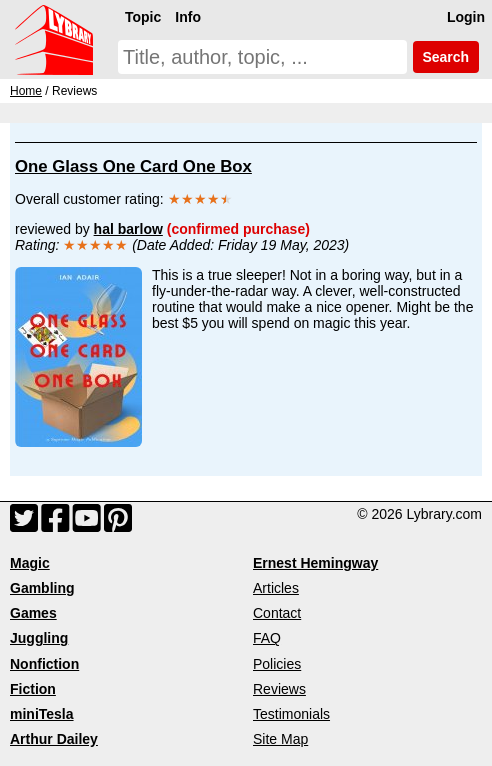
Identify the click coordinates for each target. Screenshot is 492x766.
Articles (276, 588)
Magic (30, 563)
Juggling (39, 638)
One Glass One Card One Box (133, 166)
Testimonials (291, 714)
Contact (277, 613)
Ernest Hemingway (315, 563)
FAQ (267, 638)
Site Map (280, 739)
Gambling (42, 588)
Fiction (33, 689)
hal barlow (128, 229)
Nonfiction (44, 664)
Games (33, 613)
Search (446, 57)
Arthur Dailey (54, 739)
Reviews (279, 689)
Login (466, 17)
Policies (277, 664)
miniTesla (42, 714)
